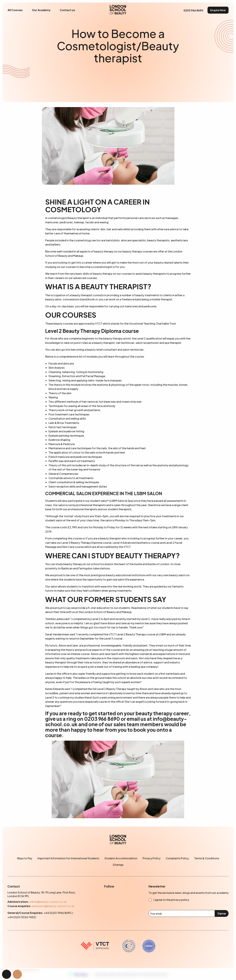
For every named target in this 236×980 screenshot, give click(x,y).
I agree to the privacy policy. (172, 900)
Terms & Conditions (207, 858)
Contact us (67, 10)
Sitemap (118, 865)
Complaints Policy (177, 858)
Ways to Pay (25, 858)
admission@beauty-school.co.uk (53, 906)
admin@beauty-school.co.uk (48, 902)
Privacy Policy (152, 858)
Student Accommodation (121, 858)
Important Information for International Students (68, 858)
